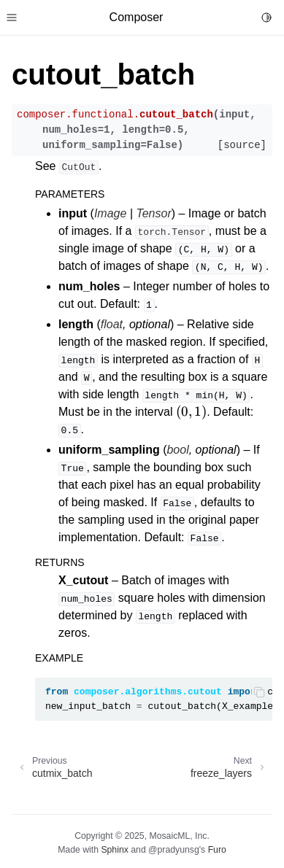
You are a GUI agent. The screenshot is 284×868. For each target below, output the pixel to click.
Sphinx (114, 850)
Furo (217, 850)
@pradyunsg (174, 850)
